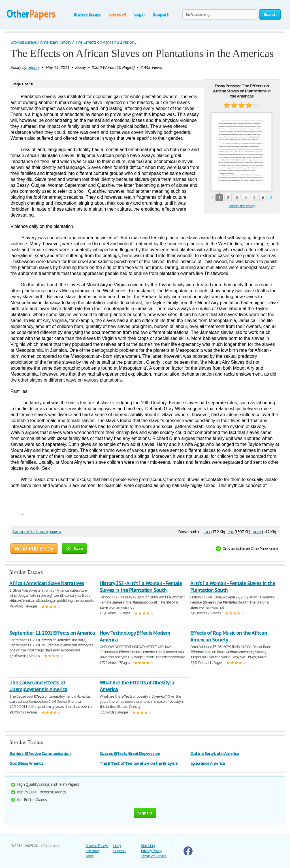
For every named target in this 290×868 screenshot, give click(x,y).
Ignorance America (208, 763)
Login (139, 14)
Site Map (148, 846)
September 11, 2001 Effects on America (52, 633)
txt (207, 531)
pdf (231, 531)
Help (117, 846)
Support (161, 14)
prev (212, 198)
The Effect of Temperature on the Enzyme (138, 763)
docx (257, 531)
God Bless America (26, 763)
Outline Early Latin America (215, 753)
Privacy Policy (151, 851)
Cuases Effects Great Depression (130, 753)
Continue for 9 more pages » (37, 532)
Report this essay (242, 206)
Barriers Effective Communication (40, 753)
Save (74, 548)
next (271, 198)
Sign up (145, 813)
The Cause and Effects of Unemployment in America (38, 686)
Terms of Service (154, 856)
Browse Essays (87, 14)
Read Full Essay (34, 549)
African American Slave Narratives (47, 583)
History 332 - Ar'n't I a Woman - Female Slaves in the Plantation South (141, 587)
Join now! (117, 14)
